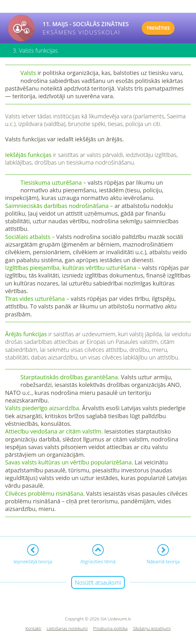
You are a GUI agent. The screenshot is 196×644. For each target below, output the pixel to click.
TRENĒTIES (158, 28)
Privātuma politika (110, 629)
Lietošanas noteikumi (67, 629)
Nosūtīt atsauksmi (98, 582)
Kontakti (33, 629)
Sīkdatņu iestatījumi (152, 629)
